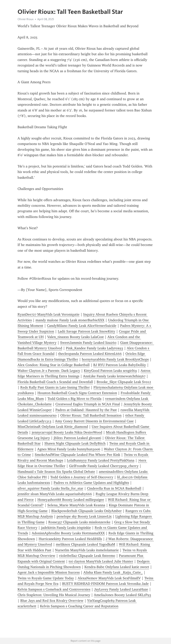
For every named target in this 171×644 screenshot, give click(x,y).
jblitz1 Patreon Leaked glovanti (77, 438)
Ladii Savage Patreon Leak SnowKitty (86, 331)
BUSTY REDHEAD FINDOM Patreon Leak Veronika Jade (105, 584)
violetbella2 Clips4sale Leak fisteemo (87, 556)
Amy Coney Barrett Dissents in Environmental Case (94, 421)
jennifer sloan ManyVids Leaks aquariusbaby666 (55, 494)
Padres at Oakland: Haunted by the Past (86, 410)
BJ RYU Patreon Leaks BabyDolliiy (120, 365)
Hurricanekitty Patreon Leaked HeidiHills (70, 539)
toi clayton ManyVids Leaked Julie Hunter (101, 561)
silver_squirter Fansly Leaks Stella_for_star (50, 488)
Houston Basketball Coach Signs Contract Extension (77, 393)
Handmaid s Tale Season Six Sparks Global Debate (56, 472)
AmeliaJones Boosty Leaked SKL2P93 (122, 595)
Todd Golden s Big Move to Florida (74, 399)
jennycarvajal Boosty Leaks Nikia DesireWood (67, 432)
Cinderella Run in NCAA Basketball (114, 488)
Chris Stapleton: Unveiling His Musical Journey (54, 595)
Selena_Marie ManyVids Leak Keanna (76, 505)
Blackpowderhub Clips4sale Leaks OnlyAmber (86, 511)
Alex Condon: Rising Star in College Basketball (54, 365)
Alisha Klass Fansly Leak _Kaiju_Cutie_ (113, 572)
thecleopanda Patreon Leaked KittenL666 (90, 354)
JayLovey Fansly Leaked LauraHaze (121, 589)
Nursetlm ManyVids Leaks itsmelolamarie (87, 550)
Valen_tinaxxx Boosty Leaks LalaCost (76, 337)
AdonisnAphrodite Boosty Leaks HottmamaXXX (68, 533)
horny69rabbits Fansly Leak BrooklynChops (115, 359)
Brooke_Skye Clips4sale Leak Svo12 (124, 382)
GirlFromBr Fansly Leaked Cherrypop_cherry (104, 466)
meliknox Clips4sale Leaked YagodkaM (85, 544)
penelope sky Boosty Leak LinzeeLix (84, 516)
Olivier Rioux (26, 19)
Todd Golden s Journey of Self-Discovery (82, 477)
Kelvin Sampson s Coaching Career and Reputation (79, 606)
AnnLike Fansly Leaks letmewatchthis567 (114, 376)
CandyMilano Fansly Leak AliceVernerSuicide (82, 326)
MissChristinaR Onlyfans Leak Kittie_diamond (53, 427)
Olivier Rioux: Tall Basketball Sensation (91, 415)
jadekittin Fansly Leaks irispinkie (66, 528)
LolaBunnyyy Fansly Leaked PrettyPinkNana (101, 460)
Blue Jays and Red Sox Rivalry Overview (52, 601)
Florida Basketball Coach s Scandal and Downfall (55, 382)
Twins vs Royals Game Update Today (46, 578)
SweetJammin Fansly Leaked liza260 (88, 343)
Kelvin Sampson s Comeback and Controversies (54, 589)
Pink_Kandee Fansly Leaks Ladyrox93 (94, 348)
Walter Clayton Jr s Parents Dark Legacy (49, 371)
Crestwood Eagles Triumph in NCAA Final (88, 404)
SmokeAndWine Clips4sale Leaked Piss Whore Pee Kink (77, 455)
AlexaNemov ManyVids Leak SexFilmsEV (109, 578)
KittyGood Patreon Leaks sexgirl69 (110, 371)
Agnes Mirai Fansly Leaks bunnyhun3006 (69, 449)
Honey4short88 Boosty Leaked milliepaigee (71, 500)
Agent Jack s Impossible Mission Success (49, 572)
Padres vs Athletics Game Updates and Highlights (91, 483)
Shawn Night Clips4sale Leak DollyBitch (75, 443)
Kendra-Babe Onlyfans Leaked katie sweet (117, 567)
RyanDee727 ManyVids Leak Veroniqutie (49, 314)
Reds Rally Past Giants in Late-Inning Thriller (55, 387)
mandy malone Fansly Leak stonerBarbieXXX (70, 320)
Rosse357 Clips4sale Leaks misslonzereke (79, 522)
